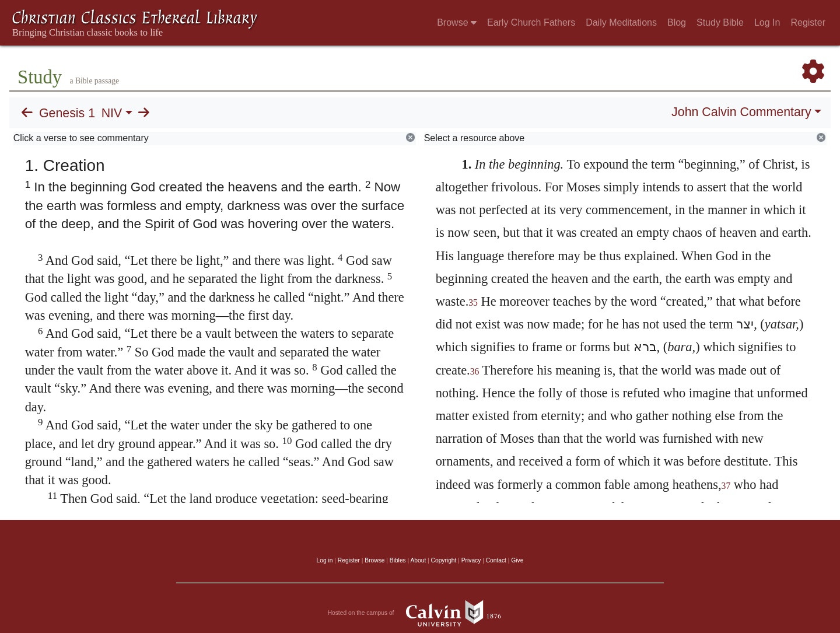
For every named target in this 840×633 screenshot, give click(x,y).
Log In (767, 22)
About (418, 560)
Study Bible (720, 22)
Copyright (444, 560)
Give (517, 560)
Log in (325, 560)
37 (726, 486)
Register (808, 22)
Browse (457, 22)
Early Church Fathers (531, 22)
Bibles (398, 560)
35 (473, 302)
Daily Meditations (621, 22)
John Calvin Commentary (741, 112)
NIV (112, 113)
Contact (496, 560)
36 (475, 371)
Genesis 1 (67, 113)
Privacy (471, 560)
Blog (677, 22)
